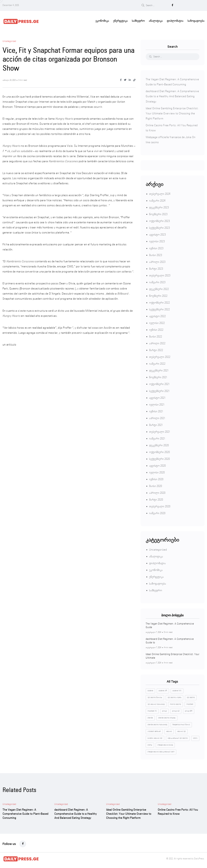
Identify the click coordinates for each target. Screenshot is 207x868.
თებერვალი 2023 (160, 275)
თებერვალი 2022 (160, 356)
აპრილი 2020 (157, 492)
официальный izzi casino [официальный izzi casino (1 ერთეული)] (178, 737)
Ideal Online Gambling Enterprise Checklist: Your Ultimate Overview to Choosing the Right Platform (172, 113)
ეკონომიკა (102, 20)
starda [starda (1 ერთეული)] (150, 717)
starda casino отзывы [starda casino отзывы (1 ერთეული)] (167, 717)
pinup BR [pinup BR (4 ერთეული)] (189, 710)
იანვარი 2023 (157, 282)
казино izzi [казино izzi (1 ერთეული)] (182, 731)
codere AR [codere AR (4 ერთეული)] (163, 690)
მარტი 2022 (156, 349)
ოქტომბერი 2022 (159, 302)
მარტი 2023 (156, 268)
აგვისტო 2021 (157, 397)
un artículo (9, 344)
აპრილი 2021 (157, 417)
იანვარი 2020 (157, 512)
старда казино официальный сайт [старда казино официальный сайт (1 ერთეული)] (161, 751)
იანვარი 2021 (157, 438)
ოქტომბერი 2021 (159, 383)
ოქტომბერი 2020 (159, 451)
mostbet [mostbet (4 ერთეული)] (190, 703)
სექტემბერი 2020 (159, 458)
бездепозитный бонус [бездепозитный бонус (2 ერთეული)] (181, 724)
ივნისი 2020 (156, 479)
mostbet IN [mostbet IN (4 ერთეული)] (152, 710)
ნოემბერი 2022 (158, 295)
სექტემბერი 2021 (159, 390)
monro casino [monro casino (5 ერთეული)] (175, 703)
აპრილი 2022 (157, 343)
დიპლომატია (175, 20)
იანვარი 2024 (157, 200)
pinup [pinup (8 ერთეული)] (164, 710)
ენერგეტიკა (120, 20)
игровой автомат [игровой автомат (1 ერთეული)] (154, 731)
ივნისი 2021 (156, 411)
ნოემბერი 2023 (158, 214)
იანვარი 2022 (157, 363)
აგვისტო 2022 (157, 315)
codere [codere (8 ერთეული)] (150, 690)
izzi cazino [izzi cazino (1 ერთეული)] (191, 697)
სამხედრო (138, 20)
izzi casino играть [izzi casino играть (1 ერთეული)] (174, 697)
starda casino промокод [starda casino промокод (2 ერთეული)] (157, 724)
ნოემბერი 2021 (158, 377)
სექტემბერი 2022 (159, 309)
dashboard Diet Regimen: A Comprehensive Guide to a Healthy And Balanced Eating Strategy (172, 96)
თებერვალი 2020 (160, 506)
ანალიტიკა (156, 20)
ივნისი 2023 (156, 248)
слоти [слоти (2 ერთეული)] (195, 737)
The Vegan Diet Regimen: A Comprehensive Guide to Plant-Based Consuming (25, 813)
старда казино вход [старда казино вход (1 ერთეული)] (165, 744)
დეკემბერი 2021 (159, 370)
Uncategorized (158, 549)
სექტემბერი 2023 (159, 227)
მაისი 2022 (156, 336)
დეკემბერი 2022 (159, 288)
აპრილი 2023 (157, 261)
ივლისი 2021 (157, 404)
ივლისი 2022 (157, 322)
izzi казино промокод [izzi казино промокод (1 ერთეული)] (156, 703)
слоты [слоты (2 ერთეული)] (150, 744)
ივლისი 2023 (157, 241)
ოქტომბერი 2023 (159, 220)
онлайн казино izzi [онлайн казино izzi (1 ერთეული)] (155, 737)
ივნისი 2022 (156, 329)
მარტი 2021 (156, 424)
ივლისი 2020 (157, 472)
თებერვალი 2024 (160, 193)
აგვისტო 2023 (157, 234)
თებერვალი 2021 (159, 431)
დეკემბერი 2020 (159, 445)
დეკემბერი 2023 (159, 207)
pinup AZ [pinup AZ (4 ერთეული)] (176, 710)
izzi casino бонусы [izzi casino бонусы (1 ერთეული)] (155, 697)
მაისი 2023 (156, 254)
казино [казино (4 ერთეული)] (169, 731)
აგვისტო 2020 (157, 465)
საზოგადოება (196, 20)
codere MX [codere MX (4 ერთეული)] (177, 690)
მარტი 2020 (156, 499)
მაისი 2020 (156, 485)
